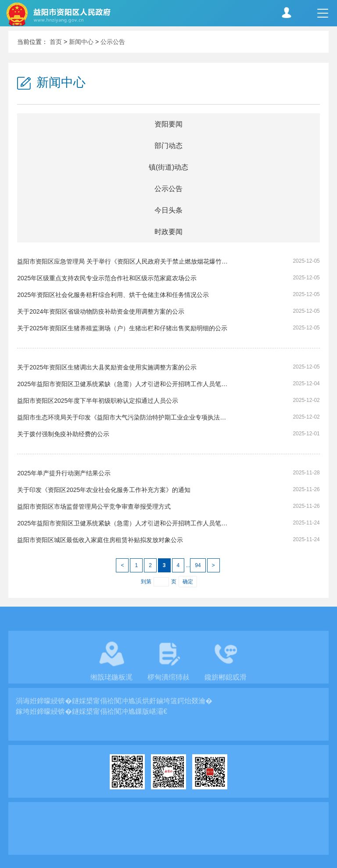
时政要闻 (168, 232)
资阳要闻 (168, 124)
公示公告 (113, 42)
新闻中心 (81, 42)
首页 (56, 42)
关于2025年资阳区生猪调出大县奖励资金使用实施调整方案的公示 (107, 367)
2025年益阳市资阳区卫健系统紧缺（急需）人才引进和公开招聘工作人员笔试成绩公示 (123, 384)
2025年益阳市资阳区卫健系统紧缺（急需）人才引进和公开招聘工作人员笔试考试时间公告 (123, 523)
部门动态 (168, 146)
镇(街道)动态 (169, 167)
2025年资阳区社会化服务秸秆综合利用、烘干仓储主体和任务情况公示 (113, 295)
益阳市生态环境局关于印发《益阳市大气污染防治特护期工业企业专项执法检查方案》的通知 (123, 417)
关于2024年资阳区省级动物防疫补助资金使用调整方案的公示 (101, 311)
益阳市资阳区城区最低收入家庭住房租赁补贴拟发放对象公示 (100, 540)
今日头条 (168, 210)
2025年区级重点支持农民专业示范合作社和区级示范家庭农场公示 (107, 278)
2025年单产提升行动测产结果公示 (64, 473)
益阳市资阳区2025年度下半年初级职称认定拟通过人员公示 (98, 401)
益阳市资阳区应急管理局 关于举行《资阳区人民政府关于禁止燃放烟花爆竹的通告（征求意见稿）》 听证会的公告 (123, 261)
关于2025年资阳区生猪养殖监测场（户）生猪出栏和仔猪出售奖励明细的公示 (122, 328)
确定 (188, 582)
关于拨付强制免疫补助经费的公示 (63, 434)
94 (198, 565)
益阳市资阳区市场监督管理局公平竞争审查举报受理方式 (94, 506)
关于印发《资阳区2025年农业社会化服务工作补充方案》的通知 (104, 490)
